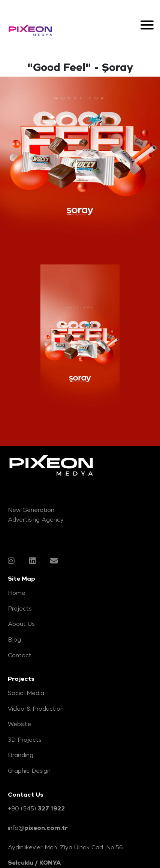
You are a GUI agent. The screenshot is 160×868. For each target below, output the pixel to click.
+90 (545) (36, 809)
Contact (20, 655)
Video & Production (36, 708)
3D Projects (25, 739)
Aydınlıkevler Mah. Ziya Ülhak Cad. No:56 (65, 847)
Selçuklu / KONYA (34, 863)
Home (17, 593)
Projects (20, 608)
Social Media (26, 693)
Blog (14, 639)
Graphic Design (29, 770)
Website (19, 724)
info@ (38, 828)
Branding (21, 755)
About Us (21, 624)
